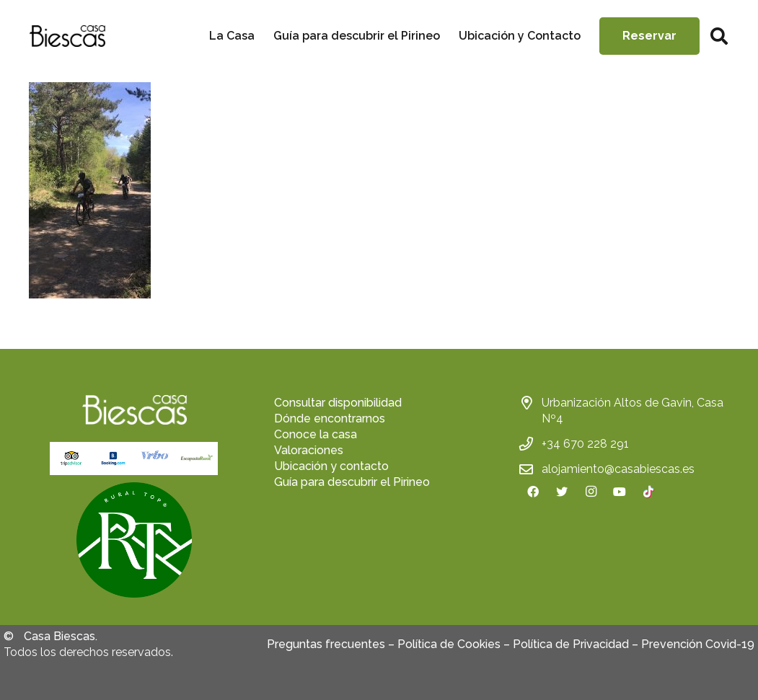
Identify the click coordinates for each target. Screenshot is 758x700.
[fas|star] (134, 542)
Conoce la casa (316, 434)
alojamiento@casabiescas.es (618, 469)
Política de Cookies (449, 644)
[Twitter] (562, 492)
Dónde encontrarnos (330, 418)
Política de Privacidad (571, 644)
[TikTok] (648, 492)
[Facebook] (533, 492)
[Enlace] (67, 36)
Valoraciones (309, 450)
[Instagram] (591, 492)
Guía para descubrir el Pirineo (352, 482)
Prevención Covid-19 (698, 644)
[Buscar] (719, 36)
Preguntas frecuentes (326, 644)
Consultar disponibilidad (338, 403)
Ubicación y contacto (331, 466)
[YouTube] (620, 492)
